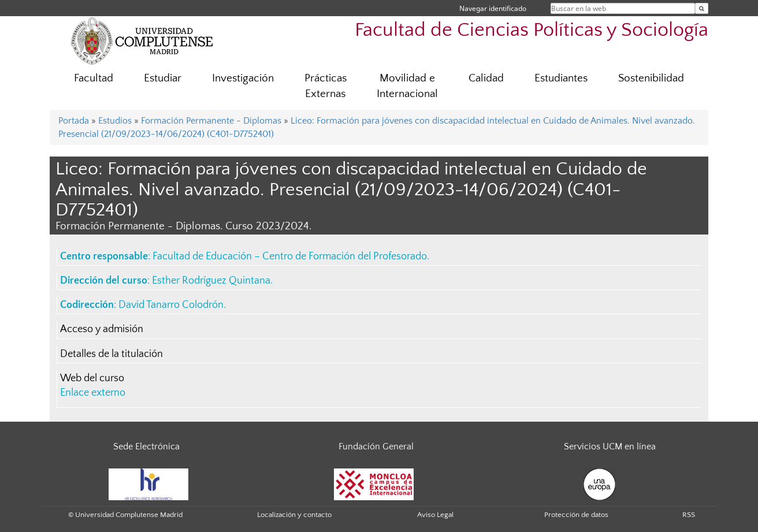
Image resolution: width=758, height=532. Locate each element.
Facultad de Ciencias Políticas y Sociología (532, 30)
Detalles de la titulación (112, 354)
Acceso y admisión (102, 329)
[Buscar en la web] (702, 8)
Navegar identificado (493, 8)
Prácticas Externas (326, 86)
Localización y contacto (294, 515)
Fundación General (376, 447)
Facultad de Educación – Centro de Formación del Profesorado (290, 256)
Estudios (115, 121)
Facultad (94, 78)
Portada (74, 121)
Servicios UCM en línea (610, 447)
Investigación (243, 78)
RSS (689, 515)
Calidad (486, 78)
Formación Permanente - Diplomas (211, 121)
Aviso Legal (435, 515)
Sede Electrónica (146, 447)
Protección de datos (576, 515)
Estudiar (163, 78)
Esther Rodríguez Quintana (211, 281)
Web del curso (92, 378)
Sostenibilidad (651, 78)
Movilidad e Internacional (407, 86)
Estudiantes (561, 78)
